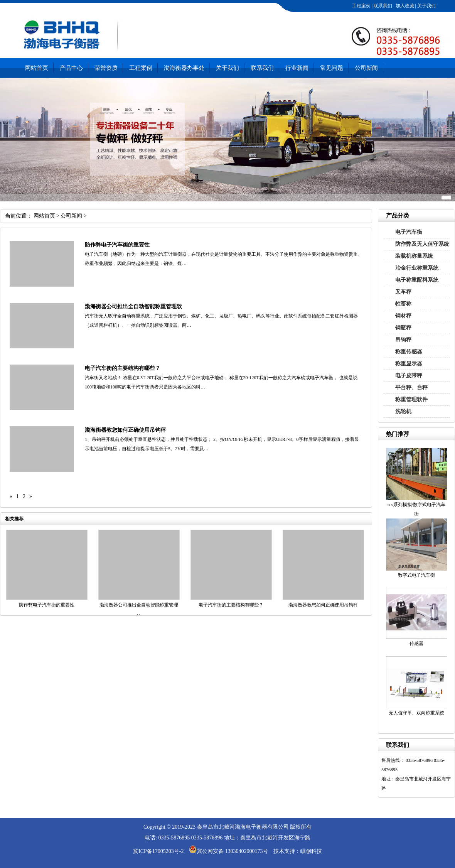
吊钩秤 (403, 340)
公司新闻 (366, 68)
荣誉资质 (106, 68)
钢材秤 (403, 316)
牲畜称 (403, 304)
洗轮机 (403, 411)
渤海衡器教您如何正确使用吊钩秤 (125, 430)
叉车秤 (403, 292)
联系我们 (382, 6)
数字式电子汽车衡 (416, 575)
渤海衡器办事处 (184, 68)
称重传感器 (409, 352)
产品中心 (71, 68)
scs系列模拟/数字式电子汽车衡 (416, 509)
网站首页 (37, 68)
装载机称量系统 (414, 256)
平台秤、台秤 (411, 388)
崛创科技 (311, 851)
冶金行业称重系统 (417, 268)
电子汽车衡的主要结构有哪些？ (123, 368)
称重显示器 (409, 364)
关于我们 (426, 6)
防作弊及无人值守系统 (422, 244)
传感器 (416, 643)
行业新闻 (297, 68)
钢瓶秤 (403, 328)
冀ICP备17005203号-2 (158, 851)
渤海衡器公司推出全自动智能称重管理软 (133, 307)
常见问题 (332, 68)
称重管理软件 (411, 399)
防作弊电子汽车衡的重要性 (117, 245)
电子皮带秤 (409, 376)
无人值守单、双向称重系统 (416, 713)
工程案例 (361, 6)
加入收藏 (404, 6)
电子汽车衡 (409, 232)
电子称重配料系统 (417, 280)
